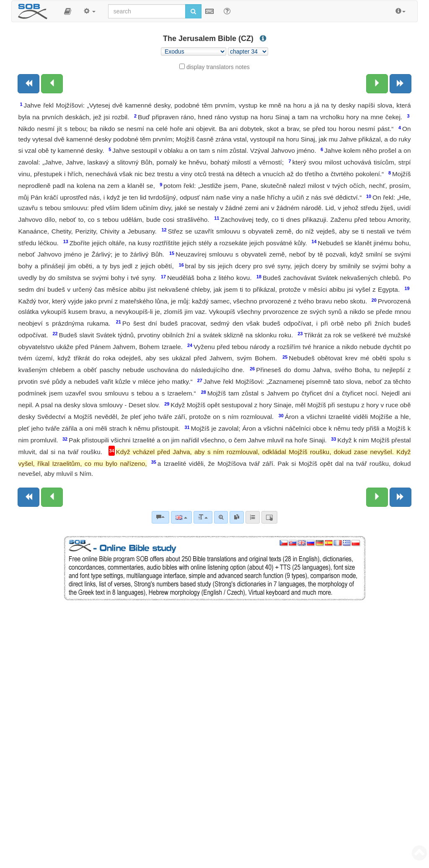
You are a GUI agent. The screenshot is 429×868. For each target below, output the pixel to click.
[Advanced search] (221, 517)
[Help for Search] (227, 11)
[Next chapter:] (377, 84)
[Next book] (401, 84)
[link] (237, 517)
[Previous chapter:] (52, 84)
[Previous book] (28, 84)
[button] (68, 11)
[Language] (181, 517)
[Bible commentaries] (160, 517)
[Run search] (193, 11)
